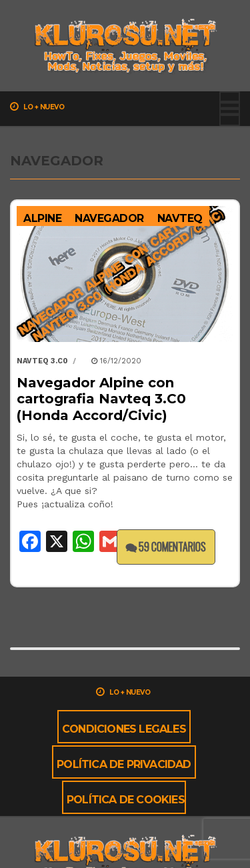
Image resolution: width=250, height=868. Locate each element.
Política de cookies (126, 800)
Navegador (109, 218)
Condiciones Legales (124, 729)
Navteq (180, 218)
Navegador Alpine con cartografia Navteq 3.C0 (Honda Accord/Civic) (101, 399)
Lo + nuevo (37, 106)
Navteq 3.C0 (42, 361)
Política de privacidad (124, 764)
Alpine (42, 218)
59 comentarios (166, 547)
